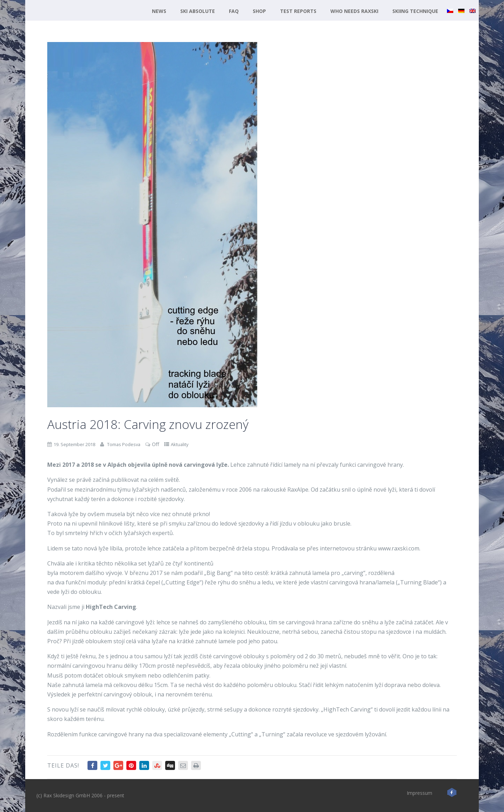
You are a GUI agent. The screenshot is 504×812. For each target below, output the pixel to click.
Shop (259, 11)
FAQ (234, 11)
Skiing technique (415, 11)
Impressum (419, 793)
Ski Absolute (198, 11)
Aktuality (180, 444)
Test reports (298, 11)
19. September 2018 (74, 444)
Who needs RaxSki (354, 11)
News (159, 11)
